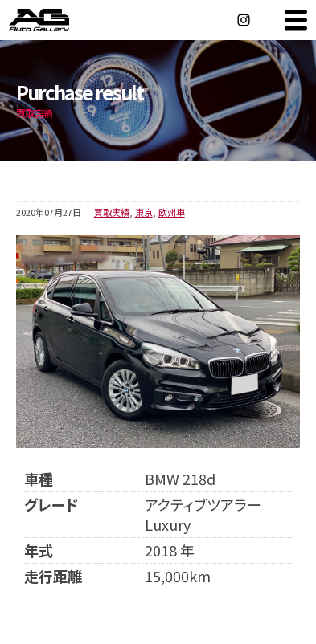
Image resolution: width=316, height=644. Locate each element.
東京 (144, 212)
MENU (296, 20)
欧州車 (172, 212)
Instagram (244, 20)
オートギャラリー (56, 20)
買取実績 (112, 212)
